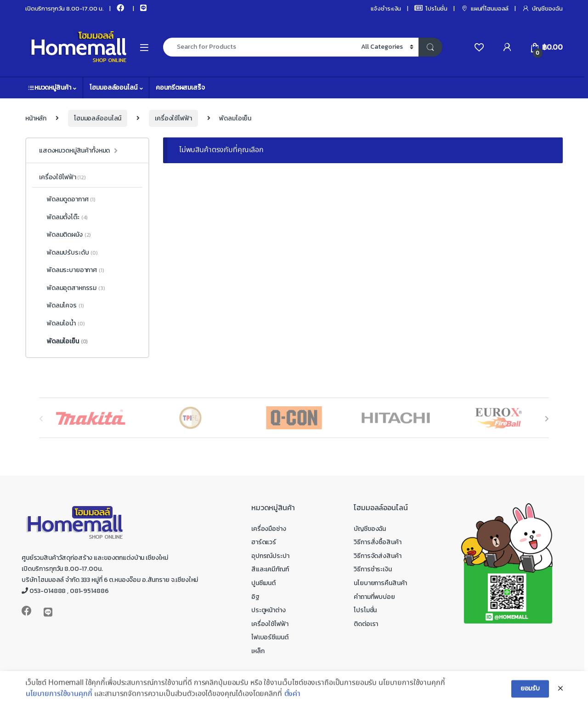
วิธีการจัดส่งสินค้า (377, 556)
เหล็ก (258, 651)
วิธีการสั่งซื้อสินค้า (377, 542)
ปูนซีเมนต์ (263, 583)
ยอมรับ (530, 695)
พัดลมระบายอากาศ (72, 270)
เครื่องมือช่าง (269, 529)
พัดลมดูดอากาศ (67, 199)
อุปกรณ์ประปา (270, 556)
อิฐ (255, 597)
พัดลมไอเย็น (63, 342)
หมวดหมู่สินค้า (49, 88)
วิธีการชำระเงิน (373, 569)
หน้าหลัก (36, 118)
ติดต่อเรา (366, 624)
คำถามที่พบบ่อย (374, 597)
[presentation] (547, 418)
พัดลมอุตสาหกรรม (72, 288)
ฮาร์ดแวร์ (264, 542)
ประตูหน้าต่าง (269, 610)
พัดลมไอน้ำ (62, 324)
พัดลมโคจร (61, 306)
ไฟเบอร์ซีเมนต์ (270, 637)
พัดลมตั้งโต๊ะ (63, 217)
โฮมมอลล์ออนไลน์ (113, 88)
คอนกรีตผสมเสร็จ (180, 88)
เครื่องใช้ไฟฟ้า (173, 118)
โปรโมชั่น (431, 9)
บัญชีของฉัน (542, 9)
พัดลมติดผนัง (65, 235)
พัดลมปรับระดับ (68, 253)
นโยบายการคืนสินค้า (380, 583)
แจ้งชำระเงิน (386, 9)
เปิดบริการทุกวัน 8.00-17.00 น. (64, 9)
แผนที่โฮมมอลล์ (485, 9)
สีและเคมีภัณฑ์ (270, 569)
